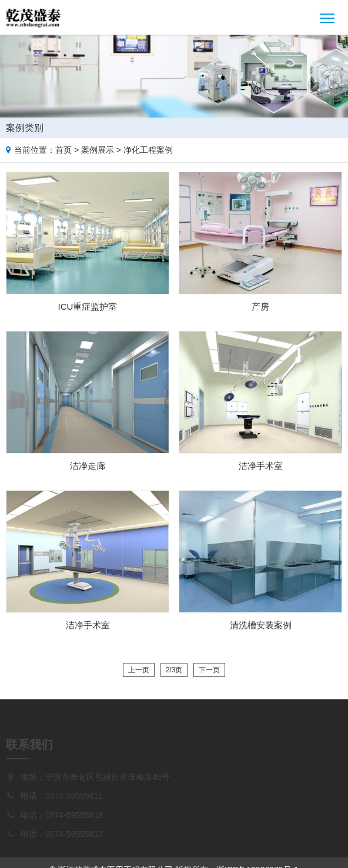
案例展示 (98, 150)
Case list (337, 125)
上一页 (139, 670)
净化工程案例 (148, 150)
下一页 (209, 670)
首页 (63, 150)
